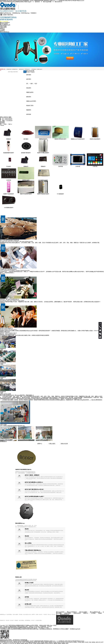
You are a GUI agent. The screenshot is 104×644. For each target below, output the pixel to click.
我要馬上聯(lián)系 (5, 332)
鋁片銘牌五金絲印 (43, 180)
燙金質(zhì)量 (18, 577)
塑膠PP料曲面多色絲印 (26, 194)
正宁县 (10, 643)
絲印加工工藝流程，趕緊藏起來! (32, 475)
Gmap (49, 627)
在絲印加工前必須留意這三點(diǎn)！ (23, 469)
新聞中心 (2, 28)
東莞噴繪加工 (34, 69)
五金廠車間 (3, 363)
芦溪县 (35, 643)
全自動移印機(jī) (39, 620)
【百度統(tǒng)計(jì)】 (75, 629)
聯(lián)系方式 (58, 2)
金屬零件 (33, 614)
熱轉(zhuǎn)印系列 (31, 101)
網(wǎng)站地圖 (47, 2)
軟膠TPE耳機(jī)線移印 (43, 153)
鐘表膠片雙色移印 (26, 153)
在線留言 (2, 31)
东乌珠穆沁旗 (29, 642)
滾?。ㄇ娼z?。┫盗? (32, 84)
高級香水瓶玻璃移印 (95, 139)
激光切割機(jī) (21, 620)
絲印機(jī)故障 (28, 604)
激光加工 (41, 614)
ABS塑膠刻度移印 (9, 208)
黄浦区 (59, 643)
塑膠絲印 (9, 139)
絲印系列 (29, 79)
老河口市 (98, 642)
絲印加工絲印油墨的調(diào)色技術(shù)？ (34, 482)
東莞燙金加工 (27, 69)
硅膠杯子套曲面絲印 (9, 194)
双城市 (75, 642)
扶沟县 (63, 642)
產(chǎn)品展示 (4, 24)
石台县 (11, 642)
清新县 (18, 643)
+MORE (2, 125)
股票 (83, 642)
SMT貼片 (33, 620)
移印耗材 (29, 114)
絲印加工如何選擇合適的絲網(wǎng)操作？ (35, 496)
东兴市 (59, 642)
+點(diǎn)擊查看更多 (96, 400)
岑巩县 (42, 642)
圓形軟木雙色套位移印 (60, 139)
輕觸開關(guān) (3, 614)
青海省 (39, 643)
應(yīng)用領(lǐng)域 (5, 25)
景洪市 (47, 643)
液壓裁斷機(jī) (28, 620)
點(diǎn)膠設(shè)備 (27, 614)
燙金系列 (29, 88)
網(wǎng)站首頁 (4, 21)
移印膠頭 (26, 139)
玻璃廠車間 (3, 392)
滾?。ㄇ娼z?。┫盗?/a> (6, 124)
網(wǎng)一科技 (52, 625)
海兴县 (15, 642)
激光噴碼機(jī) (9, 614)
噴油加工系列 (30, 106)
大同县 (79, 642)
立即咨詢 (2, 244)
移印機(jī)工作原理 (29, 583)
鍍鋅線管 (8, 620)
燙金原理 (27, 590)
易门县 (14, 643)
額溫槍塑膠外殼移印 (9, 153)
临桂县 (26, 643)
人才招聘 (2, 30)
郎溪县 (22, 643)
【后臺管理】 (43, 627)
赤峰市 (46, 642)
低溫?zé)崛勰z (15, 614)
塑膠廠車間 (3, 349)
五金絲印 (9, 166)
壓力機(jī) (21, 614)
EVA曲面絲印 (60, 194)
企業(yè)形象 (3, 26)
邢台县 (31, 643)
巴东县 (55, 642)
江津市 (2, 642)
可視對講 (45, 614)
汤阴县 (55, 643)
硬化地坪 (12, 620)
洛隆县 (63, 643)
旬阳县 (93, 642)
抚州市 (71, 642)
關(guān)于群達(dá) (5, 23)
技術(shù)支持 (64, 444)
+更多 (2, 350)
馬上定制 (2, 274)
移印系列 (29, 75)
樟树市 (43, 643)
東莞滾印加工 (22, 69)
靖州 (39, 642)
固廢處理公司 (3, 620)
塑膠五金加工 (40, 69)
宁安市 (23, 642)
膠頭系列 (29, 97)
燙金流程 (27, 536)
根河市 (51, 643)
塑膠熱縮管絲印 (43, 139)
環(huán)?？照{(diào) (51, 614)
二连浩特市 (5, 643)
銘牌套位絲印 (26, 180)
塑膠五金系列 (30, 92)
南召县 (35, 642)
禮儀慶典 (16, 620)
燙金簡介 (27, 529)
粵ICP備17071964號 (44, 628)
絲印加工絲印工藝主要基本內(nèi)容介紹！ (35, 489)
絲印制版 (27, 597)
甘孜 (90, 642)
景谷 (67, 643)
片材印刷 (60, 166)
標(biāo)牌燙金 (28, 543)
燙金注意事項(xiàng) (20, 523)
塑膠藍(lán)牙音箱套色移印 (78, 139)
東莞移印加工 (9, 69)
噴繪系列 (29, 110)
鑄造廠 (37, 614)
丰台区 (86, 642)
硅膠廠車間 (3, 377)
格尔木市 (6, 642)
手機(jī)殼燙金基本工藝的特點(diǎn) (33, 550)
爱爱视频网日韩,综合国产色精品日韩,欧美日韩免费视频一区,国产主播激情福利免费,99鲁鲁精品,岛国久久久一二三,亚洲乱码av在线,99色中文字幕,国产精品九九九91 (42, 641)
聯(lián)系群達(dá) (5, 32)
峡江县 (19, 642)
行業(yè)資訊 (3, 27)
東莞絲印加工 (15, 69)
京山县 (67, 642)
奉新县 (50, 642)
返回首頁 (37, 2)
